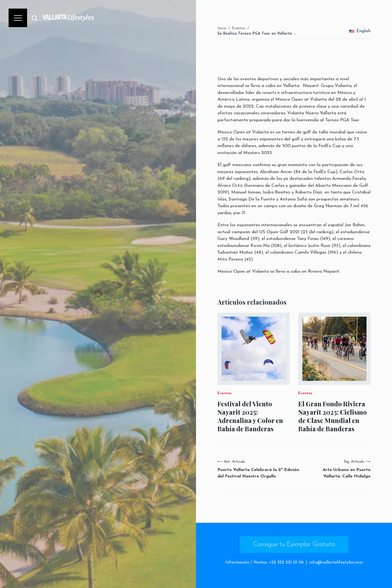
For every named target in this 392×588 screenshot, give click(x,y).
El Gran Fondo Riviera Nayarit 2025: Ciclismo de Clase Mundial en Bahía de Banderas (333, 416)
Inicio (222, 28)
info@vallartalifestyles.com (336, 563)
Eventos (239, 28)
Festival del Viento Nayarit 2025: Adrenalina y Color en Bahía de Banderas (250, 416)
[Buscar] (35, 18)
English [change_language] (360, 31)
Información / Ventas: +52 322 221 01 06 (265, 563)
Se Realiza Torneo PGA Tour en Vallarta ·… (257, 34)
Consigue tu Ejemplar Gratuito (294, 545)
